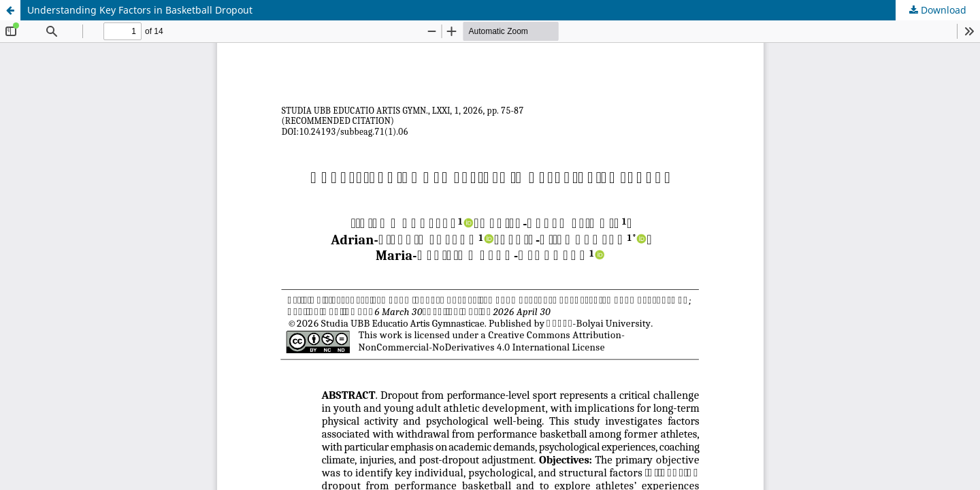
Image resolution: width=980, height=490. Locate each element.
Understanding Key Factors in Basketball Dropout (140, 10)
